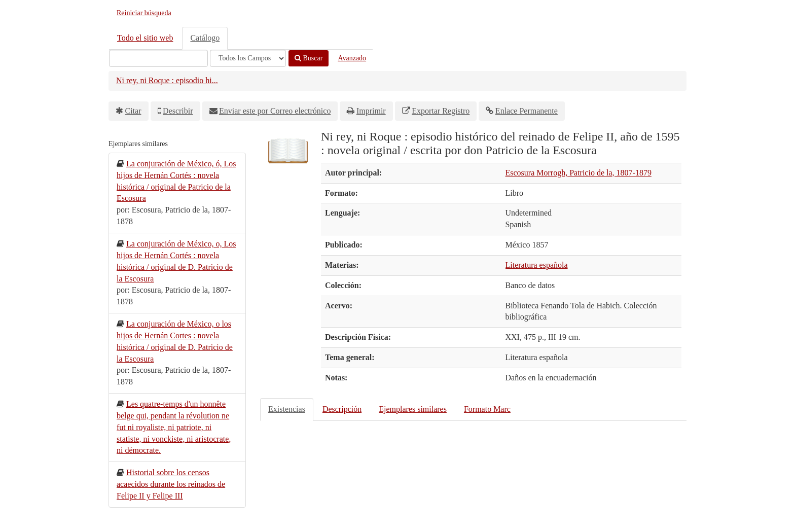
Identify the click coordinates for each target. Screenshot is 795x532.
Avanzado (352, 58)
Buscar (309, 58)
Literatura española (537, 265)
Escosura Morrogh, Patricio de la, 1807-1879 (579, 173)
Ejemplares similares (413, 409)
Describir (178, 111)
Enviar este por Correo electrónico (275, 111)
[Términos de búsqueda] (158, 58)
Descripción (342, 409)
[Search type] (248, 58)
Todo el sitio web (145, 38)
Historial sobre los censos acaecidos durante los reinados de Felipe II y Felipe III (171, 484)
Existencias (287, 409)
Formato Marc (487, 409)
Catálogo (205, 38)
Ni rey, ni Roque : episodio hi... (167, 80)
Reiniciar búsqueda (144, 13)
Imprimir (371, 111)
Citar (133, 111)
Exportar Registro (441, 111)
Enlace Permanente (527, 111)
